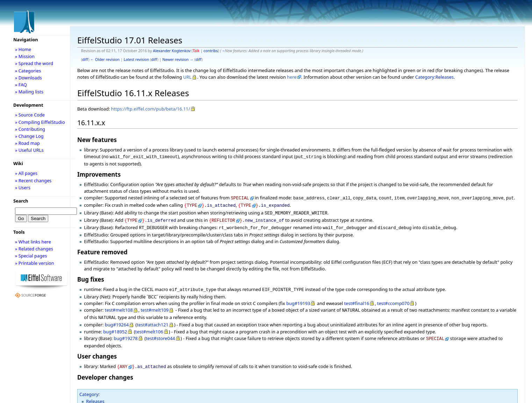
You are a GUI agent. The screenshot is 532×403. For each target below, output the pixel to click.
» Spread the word (34, 63)
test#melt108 (119, 305)
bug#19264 (117, 318)
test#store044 (160, 332)
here (292, 77)
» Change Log (29, 136)
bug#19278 (126, 332)
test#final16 (357, 298)
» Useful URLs (29, 150)
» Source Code (30, 115)
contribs (211, 51)
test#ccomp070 (393, 298)
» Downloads (28, 78)
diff (85, 59)
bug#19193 (298, 298)
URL (187, 77)
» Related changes (34, 249)
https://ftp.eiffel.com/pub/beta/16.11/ (151, 109)
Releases (95, 394)
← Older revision (105, 59)
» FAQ (21, 85)
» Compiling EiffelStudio (40, 122)
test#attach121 (152, 318)
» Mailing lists (29, 92)
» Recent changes (33, 181)
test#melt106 (149, 325)
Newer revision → (178, 59)
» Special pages (31, 256)
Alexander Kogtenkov (172, 51)
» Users (23, 188)
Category (89, 387)
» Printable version (35, 263)
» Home (23, 49)
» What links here (33, 242)
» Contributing (30, 129)
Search (21, 201)
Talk (196, 51)
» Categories (28, 71)
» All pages (26, 173)
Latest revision (136, 59)
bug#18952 (115, 325)
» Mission (25, 56)
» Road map (27, 143)
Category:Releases (434, 77)
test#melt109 (154, 305)
